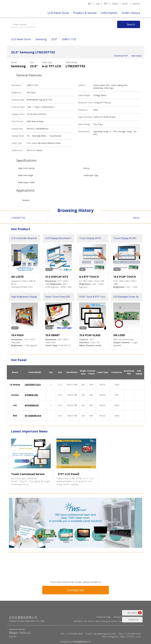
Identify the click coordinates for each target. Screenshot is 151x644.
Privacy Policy (120, 617)
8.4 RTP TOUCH (89, 277)
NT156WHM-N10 (33, 416)
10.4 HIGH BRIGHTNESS (19, 335)
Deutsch (136, 4)
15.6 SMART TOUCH (53, 335)
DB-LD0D (119, 335)
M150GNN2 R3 (32, 405)
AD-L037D (17, 277)
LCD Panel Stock (58, 13)
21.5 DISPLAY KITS (57, 277)
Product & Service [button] (85, 13)
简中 (106, 4)
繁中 (90, 4)
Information (109, 13)
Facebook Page (104, 617)
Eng (98, 4)
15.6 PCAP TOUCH (125, 277)
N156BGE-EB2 (31, 395)
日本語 (115, 4)
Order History (131, 13)
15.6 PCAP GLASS (90, 335)
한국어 (125, 4)
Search (131, 24)
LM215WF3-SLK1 (33, 385)
